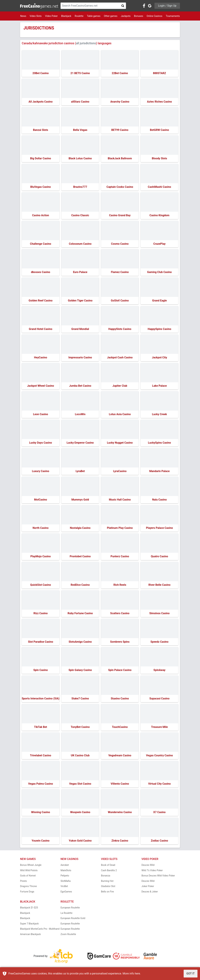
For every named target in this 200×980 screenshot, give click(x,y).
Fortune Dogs (27, 893)
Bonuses (139, 16)
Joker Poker (148, 887)
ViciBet (64, 887)
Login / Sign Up (167, 6)
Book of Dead (108, 866)
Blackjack (66, 16)
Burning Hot (107, 882)
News (23, 16)
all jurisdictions (86, 43)
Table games (94, 16)
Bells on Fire (107, 893)
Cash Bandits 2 (109, 871)
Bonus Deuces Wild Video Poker (158, 877)
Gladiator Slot (108, 887)
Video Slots (36, 16)
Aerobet (65, 866)
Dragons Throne (28, 887)
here (137, 974)
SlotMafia (66, 882)
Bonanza (106, 877)
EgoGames (66, 893)
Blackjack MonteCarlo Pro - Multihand (40, 930)
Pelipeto (65, 877)
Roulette (79, 16)
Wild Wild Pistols (29, 871)
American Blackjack (30, 935)
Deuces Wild (148, 866)
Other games (111, 16)
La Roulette (66, 914)
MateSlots (66, 871)
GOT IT (191, 974)
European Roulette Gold (73, 919)
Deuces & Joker (150, 893)
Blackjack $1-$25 (29, 909)
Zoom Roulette (68, 935)
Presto (24, 882)
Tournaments (173, 16)
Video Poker (51, 16)
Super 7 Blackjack (29, 925)
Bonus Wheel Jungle (31, 866)
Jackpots (126, 16)
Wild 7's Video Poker (152, 871)
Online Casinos (154, 16)
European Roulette (70, 909)
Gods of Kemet (28, 877)
